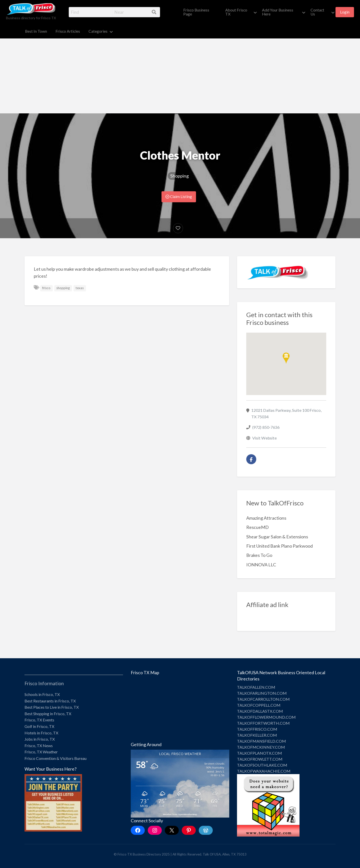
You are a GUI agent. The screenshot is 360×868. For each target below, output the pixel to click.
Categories (98, 31)
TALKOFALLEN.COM (256, 687)
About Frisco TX (236, 12)
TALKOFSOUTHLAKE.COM (262, 765)
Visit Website (264, 438)
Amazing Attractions (266, 518)
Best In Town (36, 31)
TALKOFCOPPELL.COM (259, 705)
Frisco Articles (68, 31)
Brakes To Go (259, 555)
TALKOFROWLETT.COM (260, 759)
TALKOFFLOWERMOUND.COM (266, 717)
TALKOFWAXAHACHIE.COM (264, 771)
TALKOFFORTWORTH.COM (263, 723)
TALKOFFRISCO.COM (257, 729)
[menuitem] (200, 12)
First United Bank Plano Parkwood (279, 546)
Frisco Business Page (196, 12)
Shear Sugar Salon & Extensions (277, 537)
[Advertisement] (180, 76)
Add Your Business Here (278, 12)
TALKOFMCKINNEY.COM (261, 747)
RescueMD (257, 527)
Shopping (179, 176)
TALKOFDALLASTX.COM (260, 711)
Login (345, 12)
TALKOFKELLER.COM (257, 735)
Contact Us (317, 12)
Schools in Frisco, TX (42, 694)
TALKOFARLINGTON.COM (262, 693)
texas (80, 288)
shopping (63, 288)
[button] (286, 358)
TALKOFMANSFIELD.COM (261, 741)
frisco (46, 288)
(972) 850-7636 (266, 427)
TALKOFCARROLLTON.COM (263, 699)
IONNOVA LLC (261, 565)
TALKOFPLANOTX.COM (259, 753)
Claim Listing (179, 197)
